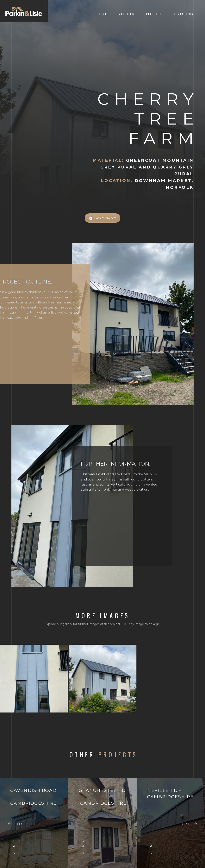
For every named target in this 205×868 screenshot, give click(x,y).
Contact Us (184, 14)
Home (103, 14)
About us (127, 14)
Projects (154, 14)
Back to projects (102, 218)
